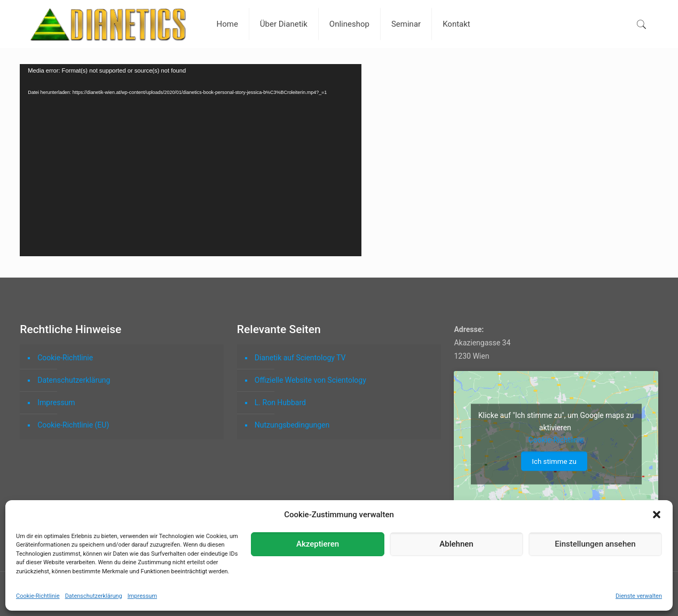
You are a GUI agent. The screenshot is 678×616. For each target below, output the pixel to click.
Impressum (142, 596)
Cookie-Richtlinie (38, 596)
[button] (657, 515)
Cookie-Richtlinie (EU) (73, 425)
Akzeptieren (318, 544)
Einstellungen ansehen (595, 544)
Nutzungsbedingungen (292, 425)
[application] (191, 160)
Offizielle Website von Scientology (310, 380)
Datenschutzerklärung (94, 596)
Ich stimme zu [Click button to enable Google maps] (554, 461)
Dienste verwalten (639, 596)
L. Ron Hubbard (280, 402)
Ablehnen (456, 544)
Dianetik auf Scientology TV (300, 358)
